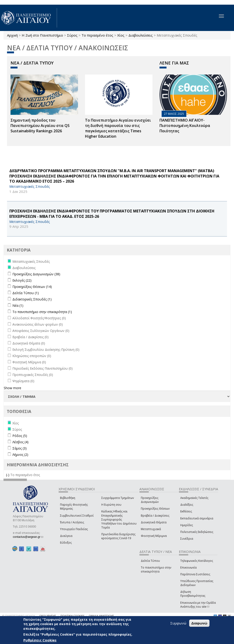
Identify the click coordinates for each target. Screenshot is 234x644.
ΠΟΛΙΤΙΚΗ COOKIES (72, 616)
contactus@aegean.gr (28, 537)
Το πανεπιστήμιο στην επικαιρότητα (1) (42, 312)
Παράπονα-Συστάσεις (195, 574)
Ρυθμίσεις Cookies (40, 640)
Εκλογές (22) (22, 280)
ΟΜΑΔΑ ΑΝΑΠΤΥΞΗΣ (101, 616)
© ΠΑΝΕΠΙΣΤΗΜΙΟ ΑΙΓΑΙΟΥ (19, 616)
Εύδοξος (66, 543)
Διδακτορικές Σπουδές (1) (32, 299)
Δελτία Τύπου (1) (26, 293)
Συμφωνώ (178, 623)
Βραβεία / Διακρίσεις (155, 516)
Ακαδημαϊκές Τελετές (194, 498)
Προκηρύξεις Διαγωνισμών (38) (36, 274)
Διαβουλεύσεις (141, 35)
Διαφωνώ (199, 623)
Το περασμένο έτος (97, 35)
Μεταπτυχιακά (151, 529)
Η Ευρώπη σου (111, 505)
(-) (8, 475)
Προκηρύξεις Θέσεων (155, 509)
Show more (12, 388)
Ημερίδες (187, 525)
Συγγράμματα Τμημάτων (118, 498)
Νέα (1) (18, 305)
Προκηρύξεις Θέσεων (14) (32, 287)
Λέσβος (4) (20, 442)
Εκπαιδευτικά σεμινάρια (197, 518)
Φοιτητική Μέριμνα (154, 536)
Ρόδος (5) (20, 436)
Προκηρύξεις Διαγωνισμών (150, 500)
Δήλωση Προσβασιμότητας (193, 594)
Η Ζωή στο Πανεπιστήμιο (42, 35)
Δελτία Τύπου (150, 561)
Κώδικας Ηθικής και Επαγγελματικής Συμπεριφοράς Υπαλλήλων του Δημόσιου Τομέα (119, 519)
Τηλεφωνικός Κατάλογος (197, 561)
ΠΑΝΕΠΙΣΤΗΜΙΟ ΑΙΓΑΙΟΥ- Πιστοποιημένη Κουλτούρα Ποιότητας (185, 126)
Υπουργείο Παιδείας (74, 529)
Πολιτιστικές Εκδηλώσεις (197, 532)
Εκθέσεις (186, 511)
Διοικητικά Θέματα (154, 522)
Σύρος (72, 35)
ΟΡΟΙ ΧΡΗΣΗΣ (48, 616)
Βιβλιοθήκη (68, 498)
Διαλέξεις (187, 505)
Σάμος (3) (19, 448)
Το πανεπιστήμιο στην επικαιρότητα (156, 569)
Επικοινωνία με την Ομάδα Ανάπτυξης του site (198, 605)
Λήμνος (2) (20, 455)
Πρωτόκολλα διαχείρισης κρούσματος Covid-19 (118, 536)
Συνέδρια (187, 539)
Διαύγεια (66, 536)
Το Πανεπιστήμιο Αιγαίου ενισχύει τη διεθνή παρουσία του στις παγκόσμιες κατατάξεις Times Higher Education (118, 128)
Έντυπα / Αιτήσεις (72, 522)
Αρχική (12, 35)
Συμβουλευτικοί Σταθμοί (77, 516)
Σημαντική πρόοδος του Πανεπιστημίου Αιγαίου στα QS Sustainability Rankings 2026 (40, 126)
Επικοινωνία (188, 567)
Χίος (121, 35)
